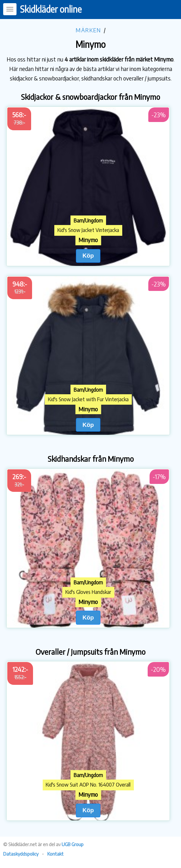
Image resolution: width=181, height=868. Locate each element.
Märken (88, 30)
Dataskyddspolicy (21, 854)
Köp (88, 256)
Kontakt (55, 854)
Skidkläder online (51, 9)
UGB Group (73, 844)
